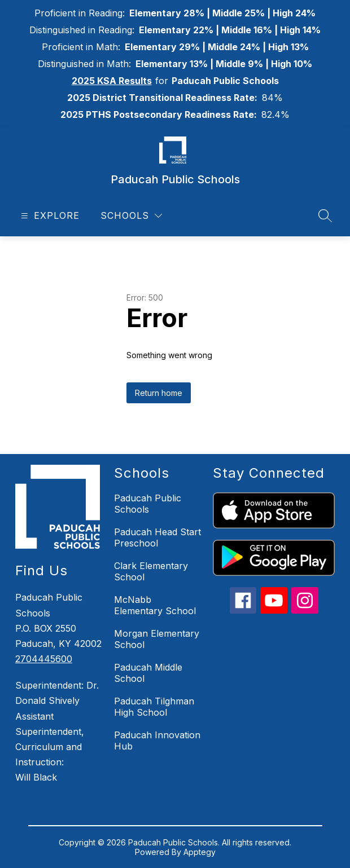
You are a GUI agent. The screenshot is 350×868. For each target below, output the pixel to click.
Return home (159, 393)
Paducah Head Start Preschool (158, 537)
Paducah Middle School (148, 673)
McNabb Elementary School (155, 605)
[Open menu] (49, 216)
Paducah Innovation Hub (157, 741)
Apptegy (200, 852)
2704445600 (44, 659)
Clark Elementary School (151, 571)
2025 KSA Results (112, 81)
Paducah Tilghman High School (154, 707)
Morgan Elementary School (157, 639)
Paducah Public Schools (148, 504)
